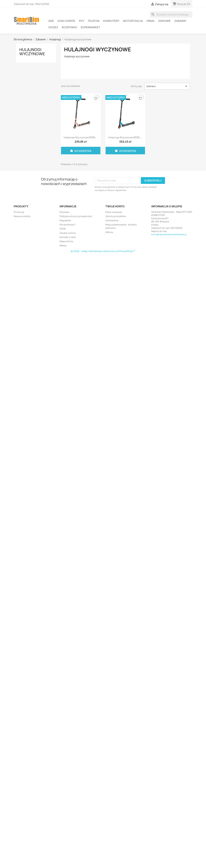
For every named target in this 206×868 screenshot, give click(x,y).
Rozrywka (69, 27)
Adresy (109, 232)
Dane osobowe (114, 212)
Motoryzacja (133, 21)
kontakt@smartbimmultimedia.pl (169, 234)
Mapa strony (66, 241)
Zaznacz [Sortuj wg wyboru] (167, 86)
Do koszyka (81, 151)
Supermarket (90, 27)
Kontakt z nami (68, 237)
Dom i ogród (66, 21)
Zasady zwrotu (68, 233)
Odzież (53, 27)
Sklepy (63, 245)
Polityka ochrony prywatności (76, 216)
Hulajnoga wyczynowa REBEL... (81, 137)
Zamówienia (112, 220)
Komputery (111, 21)
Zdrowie (164, 21)
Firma (151, 21)
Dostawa (64, 212)
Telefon (94, 21)
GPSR (63, 229)
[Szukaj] (171, 14)
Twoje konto (115, 206)
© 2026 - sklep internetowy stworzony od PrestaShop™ (103, 251)
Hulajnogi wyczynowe (32, 52)
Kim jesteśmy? (68, 225)
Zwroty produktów (116, 216)
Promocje (19, 212)
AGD (51, 21)
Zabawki (180, 21)
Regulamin (65, 220)
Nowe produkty (22, 216)
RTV (82, 21)
